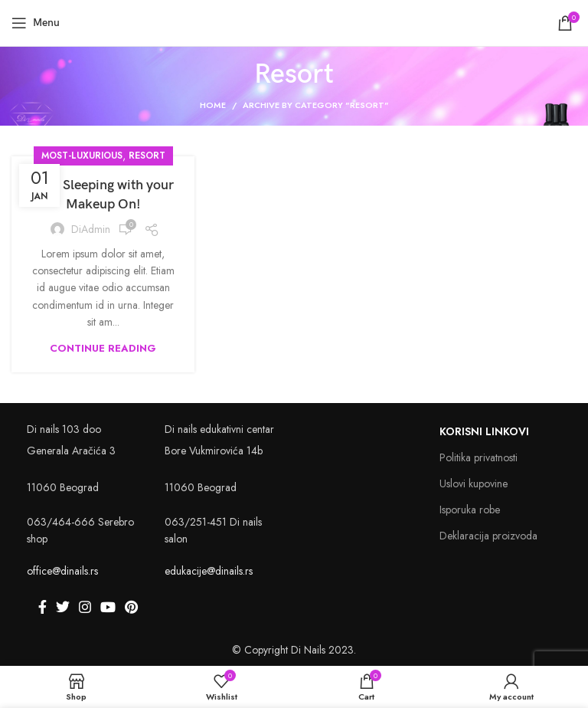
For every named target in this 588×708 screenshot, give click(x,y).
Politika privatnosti (479, 457)
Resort (147, 156)
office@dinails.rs (62, 571)
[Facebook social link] (42, 607)
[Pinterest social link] (131, 607)
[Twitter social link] (63, 607)
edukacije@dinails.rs (209, 571)
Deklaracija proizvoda (488, 536)
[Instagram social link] (85, 607)
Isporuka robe (470, 510)
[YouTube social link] (108, 607)
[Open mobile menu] (36, 23)
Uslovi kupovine (474, 483)
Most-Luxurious (82, 156)
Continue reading (103, 348)
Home (213, 105)
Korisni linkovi (484, 431)
